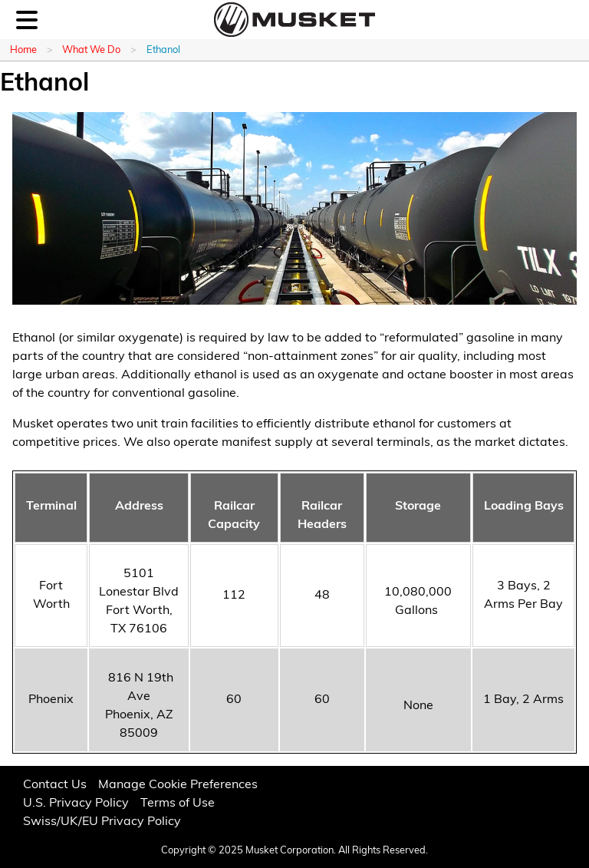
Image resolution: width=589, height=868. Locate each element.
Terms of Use (178, 804)
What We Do (91, 50)
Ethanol (163, 50)
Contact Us (55, 785)
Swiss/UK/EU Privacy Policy (102, 822)
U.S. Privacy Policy (76, 804)
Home (23, 50)
